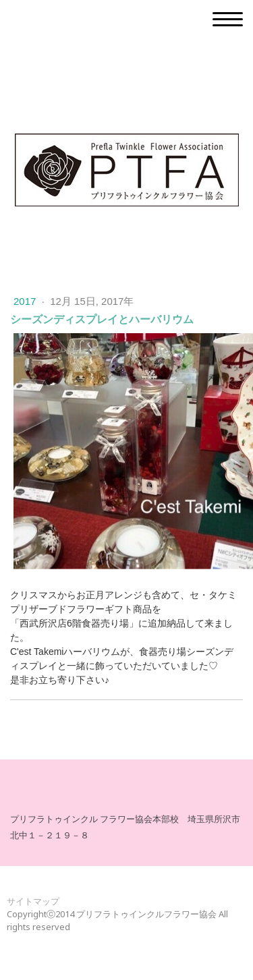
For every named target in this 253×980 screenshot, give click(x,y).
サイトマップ (33, 901)
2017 (26, 301)
